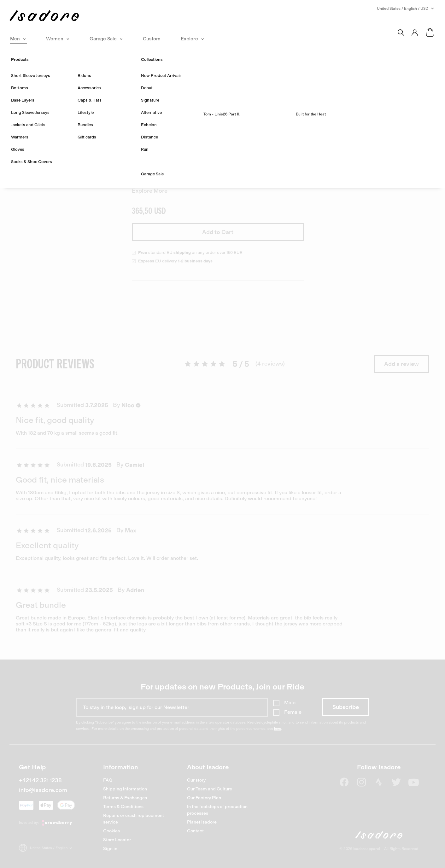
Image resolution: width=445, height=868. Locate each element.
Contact (195, 831)
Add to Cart (218, 232)
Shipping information (125, 789)
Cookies (111, 831)
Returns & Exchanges (125, 798)
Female (293, 712)
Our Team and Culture (210, 789)
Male (290, 703)
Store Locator (117, 840)
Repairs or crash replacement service (134, 819)
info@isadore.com (43, 790)
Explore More (150, 191)
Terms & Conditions (123, 807)
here (278, 729)
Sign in (110, 849)
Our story (196, 780)
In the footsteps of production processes (217, 810)
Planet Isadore (202, 822)
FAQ (108, 780)
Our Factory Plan (204, 798)
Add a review (401, 364)
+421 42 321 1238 (40, 780)
